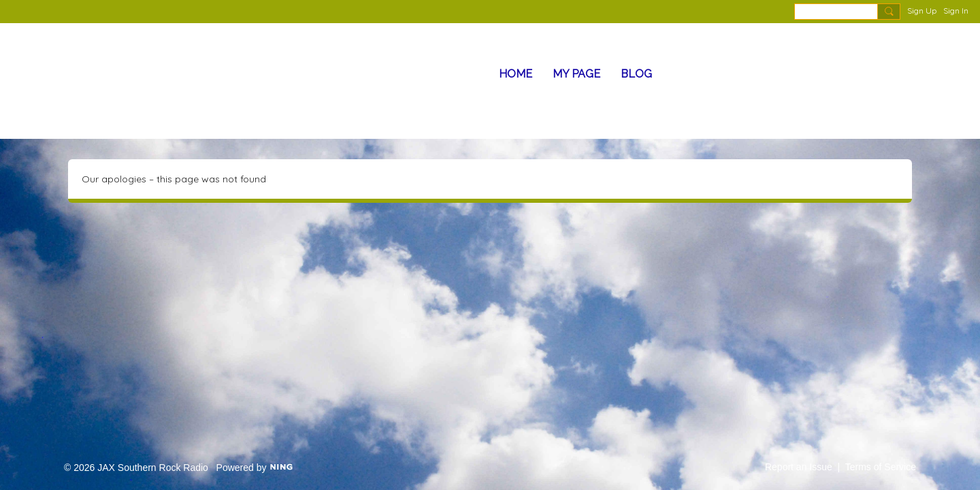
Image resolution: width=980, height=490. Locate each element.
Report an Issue (799, 467)
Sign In (956, 11)
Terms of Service (881, 467)
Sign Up (922, 11)
